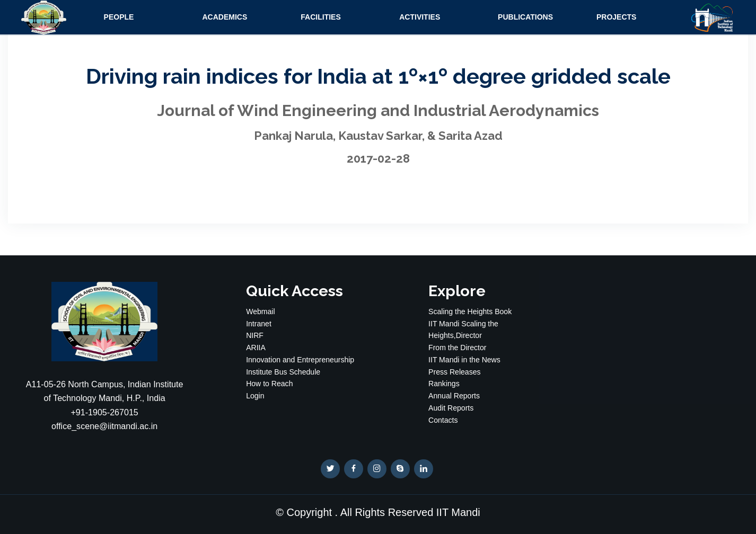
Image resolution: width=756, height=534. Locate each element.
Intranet (259, 324)
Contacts (443, 420)
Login (255, 396)
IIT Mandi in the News (464, 360)
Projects (616, 17)
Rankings (444, 384)
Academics (225, 17)
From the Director (457, 348)
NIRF (255, 335)
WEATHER (652, 322)
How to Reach (269, 384)
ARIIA (256, 348)
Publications (525, 17)
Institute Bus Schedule (283, 372)
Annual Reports (454, 396)
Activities (420, 17)
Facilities (320, 17)
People (119, 17)
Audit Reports (451, 408)
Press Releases (454, 372)
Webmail (260, 311)
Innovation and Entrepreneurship (300, 360)
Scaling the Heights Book (470, 311)
